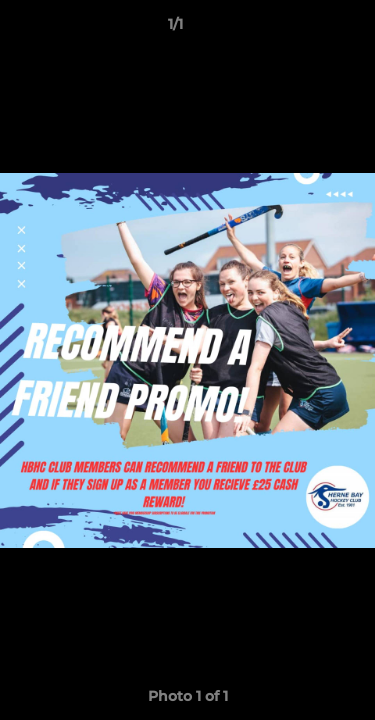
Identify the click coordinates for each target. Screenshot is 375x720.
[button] (303, 29)
